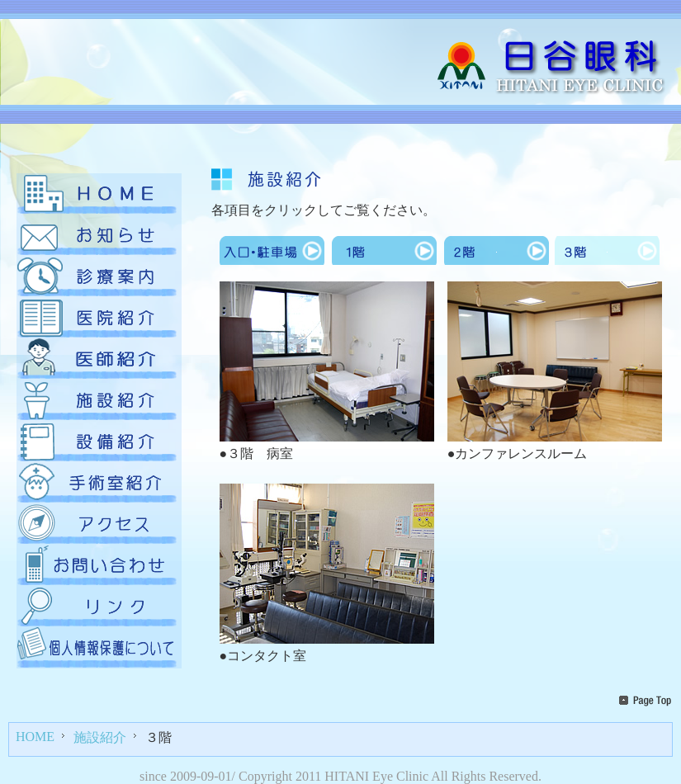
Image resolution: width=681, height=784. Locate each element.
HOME (35, 737)
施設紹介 (100, 737)
